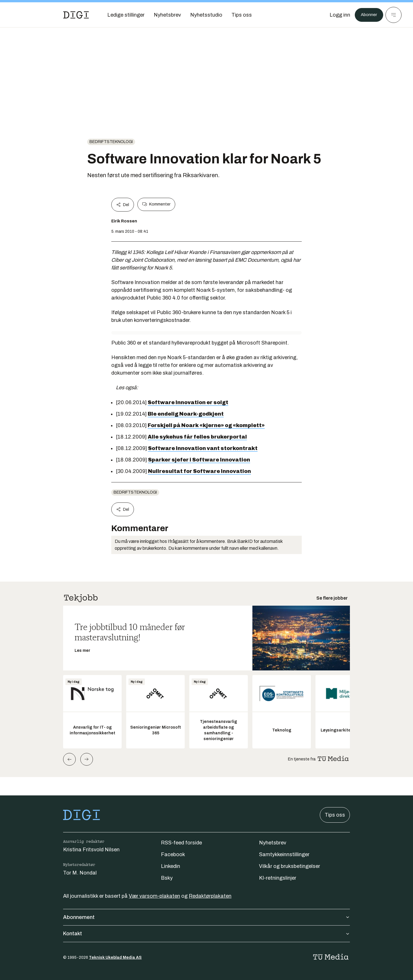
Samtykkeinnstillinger (284, 854)
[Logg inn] (336, 15)
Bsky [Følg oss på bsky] (167, 878)
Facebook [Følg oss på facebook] (173, 854)
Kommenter (156, 204)
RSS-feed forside (181, 843)
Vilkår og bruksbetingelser (290, 866)
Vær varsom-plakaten (154, 896)
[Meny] (393, 15)
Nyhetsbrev (273, 843)
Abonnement (206, 917)
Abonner (367, 15)
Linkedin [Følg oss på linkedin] (171, 866)
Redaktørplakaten (210, 896)
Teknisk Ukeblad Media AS (115, 957)
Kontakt (206, 934)
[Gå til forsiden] (76, 15)
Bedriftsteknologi (111, 142)
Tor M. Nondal (80, 873)
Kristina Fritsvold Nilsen (91, 850)
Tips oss (335, 815)
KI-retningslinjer (278, 878)
